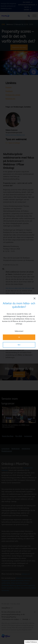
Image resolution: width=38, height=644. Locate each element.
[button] (31, 399)
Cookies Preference (31, 642)
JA (19, 337)
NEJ (19, 345)
